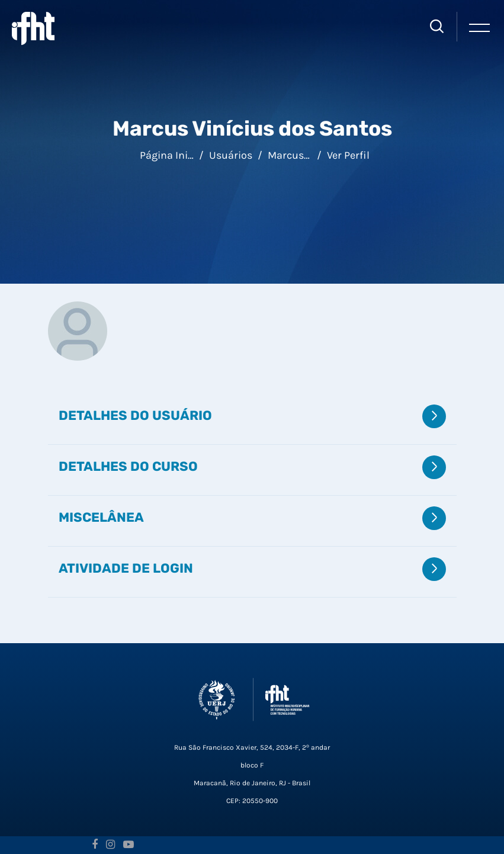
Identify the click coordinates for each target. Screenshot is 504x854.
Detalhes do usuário (135, 415)
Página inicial (172, 155)
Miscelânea (101, 517)
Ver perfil (348, 155)
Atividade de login (126, 568)
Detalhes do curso (128, 466)
